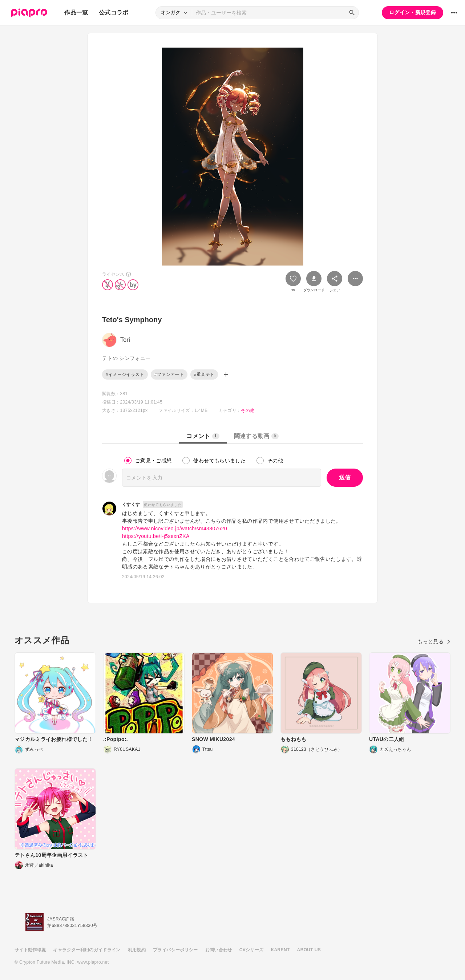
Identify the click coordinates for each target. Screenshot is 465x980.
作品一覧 (76, 13)
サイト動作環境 (30, 950)
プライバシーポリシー (175, 950)
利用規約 (137, 950)
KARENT (280, 950)
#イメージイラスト (125, 374)
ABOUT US (309, 950)
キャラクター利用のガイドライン (87, 950)
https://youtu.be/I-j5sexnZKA (156, 536)
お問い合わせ (219, 950)
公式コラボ (114, 13)
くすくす (131, 505)
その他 (248, 410)
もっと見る (434, 641)
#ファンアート (169, 374)
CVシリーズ (252, 950)
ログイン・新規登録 (413, 12)
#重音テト (204, 374)
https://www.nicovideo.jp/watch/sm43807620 (175, 529)
